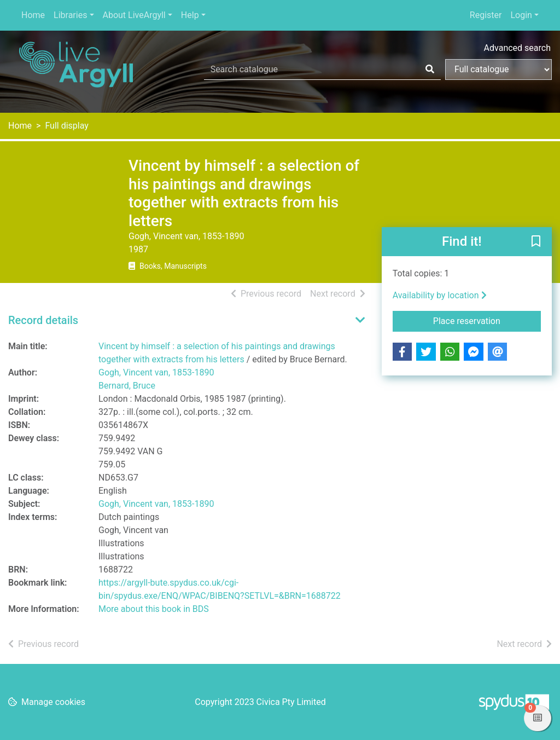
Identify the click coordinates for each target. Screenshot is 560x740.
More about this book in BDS (154, 609)
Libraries (70, 15)
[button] (536, 242)
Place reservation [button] (487, 320)
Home (33, 15)
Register (486, 15)
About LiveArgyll (134, 15)
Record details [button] (43, 320)
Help (190, 15)
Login (521, 15)
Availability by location (440, 295)
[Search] (430, 70)
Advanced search (517, 48)
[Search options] (498, 70)
